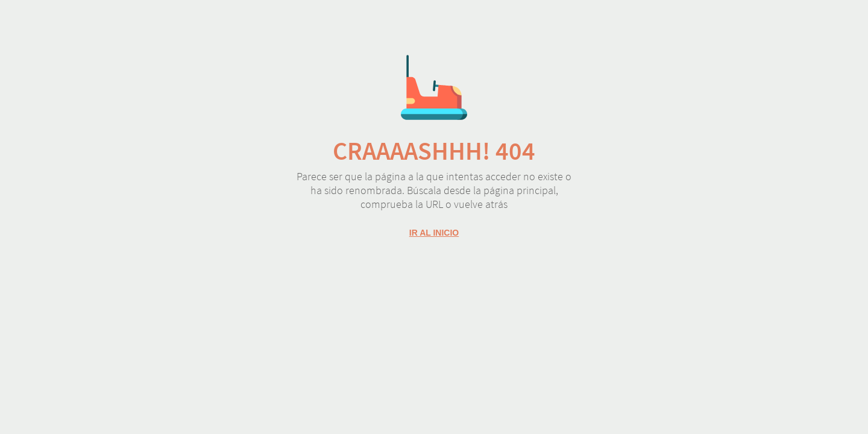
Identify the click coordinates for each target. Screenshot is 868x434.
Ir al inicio (434, 233)
